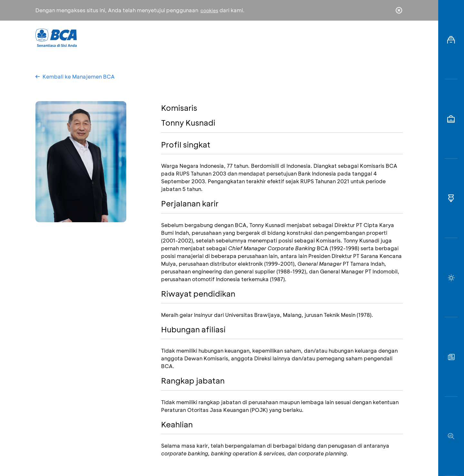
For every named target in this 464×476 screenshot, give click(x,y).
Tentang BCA (259, 37)
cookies (209, 10)
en (397, 38)
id (386, 38)
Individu (178, 37)
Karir (302, 37)
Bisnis (215, 37)
